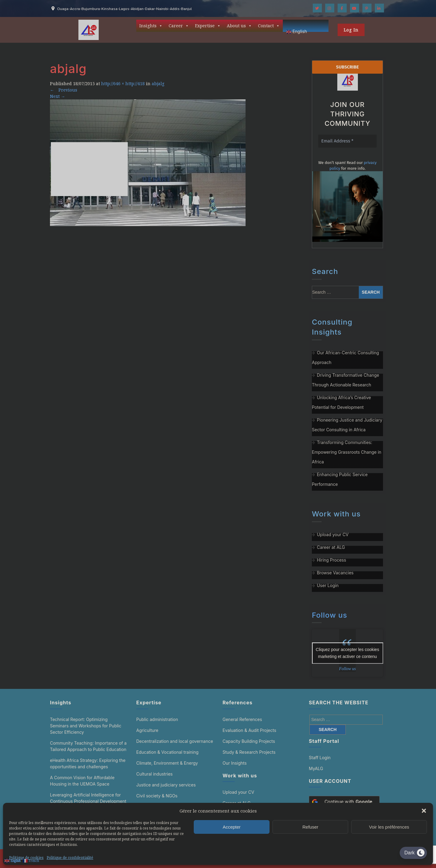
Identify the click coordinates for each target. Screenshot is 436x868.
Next (58, 96)
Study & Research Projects (249, 752)
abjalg (158, 83)
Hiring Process (331, 560)
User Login (328, 585)
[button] (424, 811)
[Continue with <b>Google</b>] (344, 802)
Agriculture (147, 730)
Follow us (330, 615)
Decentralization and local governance (175, 741)
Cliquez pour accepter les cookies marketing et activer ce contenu (347, 653)
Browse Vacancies (335, 573)
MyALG (316, 768)
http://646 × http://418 (123, 83)
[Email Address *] (347, 141)
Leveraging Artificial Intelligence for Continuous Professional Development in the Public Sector (88, 801)
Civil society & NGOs (157, 796)
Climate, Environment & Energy (167, 763)
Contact (269, 26)
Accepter (231, 827)
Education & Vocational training (167, 752)
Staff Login (320, 758)
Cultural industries (154, 774)
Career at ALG (331, 547)
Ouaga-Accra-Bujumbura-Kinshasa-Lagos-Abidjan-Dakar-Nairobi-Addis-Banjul (125, 9)
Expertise (208, 26)
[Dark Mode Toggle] (413, 853)
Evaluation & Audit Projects (249, 730)
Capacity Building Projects (249, 741)
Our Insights (235, 763)
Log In (351, 30)
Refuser (310, 827)
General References (242, 719)
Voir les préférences (389, 827)
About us (239, 26)
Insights (151, 26)
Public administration (157, 719)
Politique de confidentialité (70, 858)
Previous (64, 90)
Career (179, 26)
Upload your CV (333, 534)
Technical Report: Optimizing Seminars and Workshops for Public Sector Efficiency (86, 726)
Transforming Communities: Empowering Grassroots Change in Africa (347, 452)
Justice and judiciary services (166, 785)
